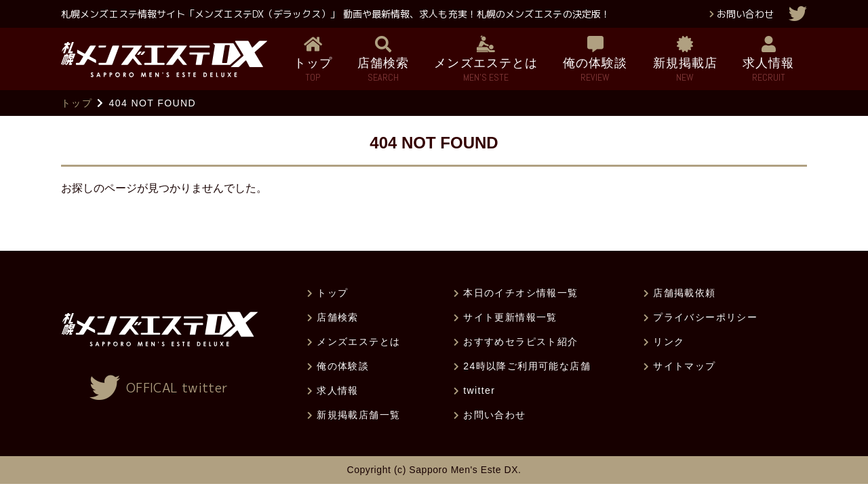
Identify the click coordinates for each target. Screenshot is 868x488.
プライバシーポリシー (705, 317)
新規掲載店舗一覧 (358, 415)
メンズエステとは (358, 342)
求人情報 (338, 390)
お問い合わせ (745, 14)
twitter (479, 390)
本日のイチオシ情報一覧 (520, 293)
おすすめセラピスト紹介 (520, 342)
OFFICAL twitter (177, 388)
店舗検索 (338, 317)
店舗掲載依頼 (684, 293)
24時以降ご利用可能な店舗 (527, 366)
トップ (77, 103)
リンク (669, 342)
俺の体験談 (343, 366)
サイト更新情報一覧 (510, 317)
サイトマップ (684, 366)
